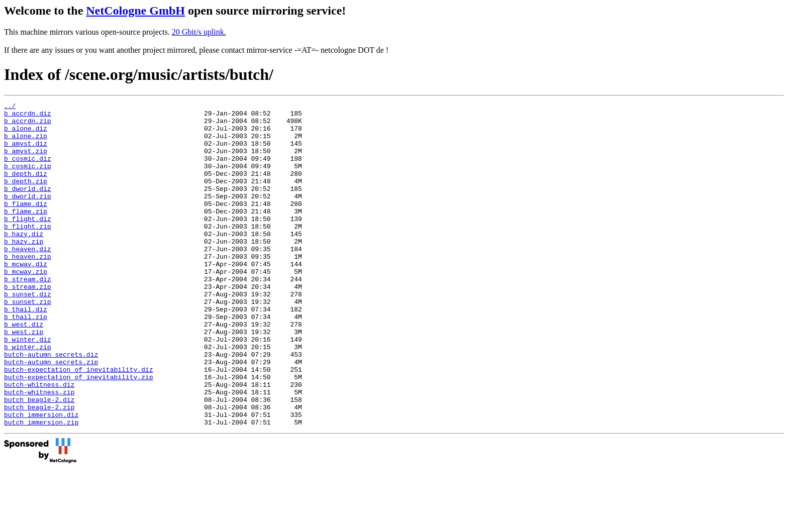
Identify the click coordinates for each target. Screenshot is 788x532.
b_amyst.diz (26, 152)
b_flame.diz (26, 225)
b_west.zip (24, 378)
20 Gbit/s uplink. (199, 32)
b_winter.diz (28, 387)
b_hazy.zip (24, 270)
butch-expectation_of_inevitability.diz (78, 423)
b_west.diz (24, 369)
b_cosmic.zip (28, 179)
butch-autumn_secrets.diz (51, 405)
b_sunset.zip (28, 342)
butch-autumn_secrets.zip (51, 414)
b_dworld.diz (28, 206)
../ (10, 107)
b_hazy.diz (24, 261)
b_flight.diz (28, 243)
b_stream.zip (28, 324)
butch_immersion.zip (41, 487)
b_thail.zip (26, 360)
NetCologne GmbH (135, 11)
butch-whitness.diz (39, 442)
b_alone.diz (26, 134)
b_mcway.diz (26, 297)
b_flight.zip (28, 252)
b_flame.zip (26, 234)
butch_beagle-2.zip (39, 469)
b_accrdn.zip (28, 125)
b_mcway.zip (26, 306)
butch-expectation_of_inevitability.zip (78, 433)
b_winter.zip (28, 396)
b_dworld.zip (28, 216)
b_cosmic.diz (28, 170)
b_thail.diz (26, 351)
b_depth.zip (26, 197)
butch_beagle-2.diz (39, 460)
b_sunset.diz (28, 333)
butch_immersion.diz (41, 478)
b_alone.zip (26, 143)
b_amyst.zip (26, 161)
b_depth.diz (26, 188)
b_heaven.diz (28, 279)
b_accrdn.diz (28, 116)
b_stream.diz (28, 315)
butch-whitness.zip (39, 451)
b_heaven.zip (28, 288)
